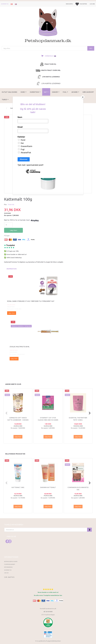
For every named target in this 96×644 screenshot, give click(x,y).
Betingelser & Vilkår (11, 562)
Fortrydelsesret (10, 564)
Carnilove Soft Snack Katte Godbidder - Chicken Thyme (18, 420)
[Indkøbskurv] (48, 56)
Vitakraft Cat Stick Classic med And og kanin (48, 419)
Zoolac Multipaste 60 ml (20, 347)
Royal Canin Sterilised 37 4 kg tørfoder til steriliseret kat (31, 301)
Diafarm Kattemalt (48, 487)
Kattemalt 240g (18, 487)
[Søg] (91, 48)
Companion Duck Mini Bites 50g (78, 488)
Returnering (8, 567)
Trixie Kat (11, 204)
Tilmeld (89, 530)
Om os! (6, 573)
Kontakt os (5, 4)
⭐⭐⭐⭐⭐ (48, 589)
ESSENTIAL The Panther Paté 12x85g (78, 419)
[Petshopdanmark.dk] (48, 25)
